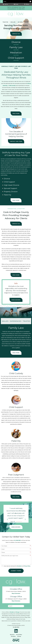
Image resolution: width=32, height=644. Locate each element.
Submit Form (16, 571)
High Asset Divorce (11, 185)
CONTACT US (16, 224)
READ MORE (16, 113)
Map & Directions (16, 593)
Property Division (11, 192)
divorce (29, 83)
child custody (12, 85)
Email (16, 4)
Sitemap (19, 636)
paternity (5, 85)
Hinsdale (12, 612)
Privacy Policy (27, 566)
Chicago (17, 612)
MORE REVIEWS (16, 300)
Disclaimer (19, 566)
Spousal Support (10, 188)
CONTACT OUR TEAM (16, 141)
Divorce (7, 179)
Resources (12, 635)
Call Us (5, 4)
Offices (27, 4)
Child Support (9, 182)
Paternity (7, 195)
